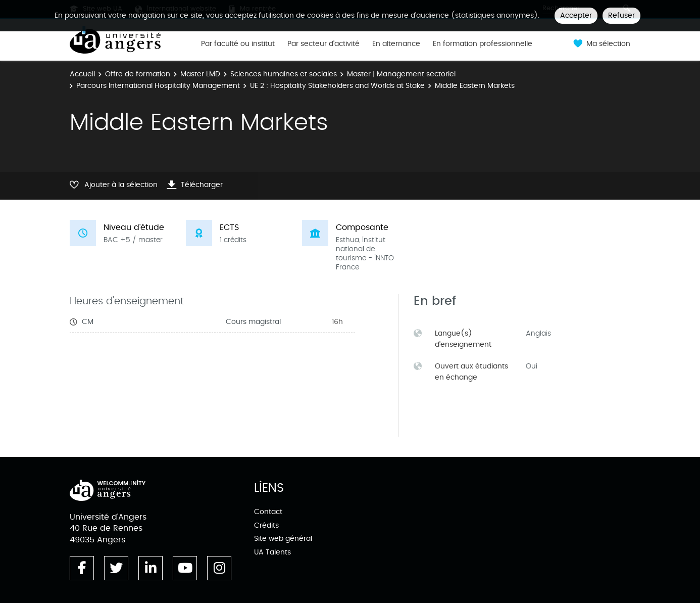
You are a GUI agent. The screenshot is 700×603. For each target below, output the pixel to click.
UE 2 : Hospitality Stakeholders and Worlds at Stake (337, 86)
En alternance (396, 44)
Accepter (576, 15)
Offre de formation (138, 74)
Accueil (82, 74)
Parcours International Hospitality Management (158, 86)
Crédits (266, 525)
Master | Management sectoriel (401, 74)
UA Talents (272, 552)
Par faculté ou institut (238, 44)
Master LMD (200, 74)
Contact (268, 512)
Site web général (283, 539)
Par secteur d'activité (323, 44)
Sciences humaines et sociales (284, 74)
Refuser (621, 15)
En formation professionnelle (483, 44)
